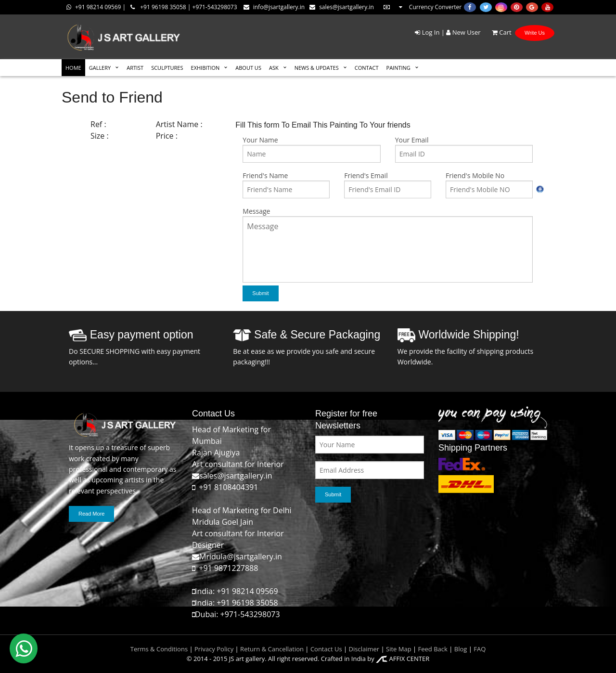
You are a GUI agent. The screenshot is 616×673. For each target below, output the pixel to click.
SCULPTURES (167, 68)
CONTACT (367, 68)
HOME (73, 68)
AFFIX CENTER (403, 659)
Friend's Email (366, 175)
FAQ (480, 649)
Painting (398, 68)
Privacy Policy (214, 649)
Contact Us (326, 649)
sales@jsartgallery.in (342, 7)
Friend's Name (265, 175)
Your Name (260, 140)
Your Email (412, 140)
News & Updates (317, 68)
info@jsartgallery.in (274, 7)
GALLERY (100, 68)
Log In (427, 32)
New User (463, 32)
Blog (461, 649)
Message (256, 211)
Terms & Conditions (159, 649)
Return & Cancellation (272, 649)
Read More (91, 514)
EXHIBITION (205, 68)
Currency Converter (422, 7)
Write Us (535, 33)
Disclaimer (363, 649)
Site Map (398, 649)
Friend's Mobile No (475, 175)
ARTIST (135, 68)
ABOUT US (248, 68)
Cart (497, 32)
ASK (274, 68)
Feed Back (433, 649)
